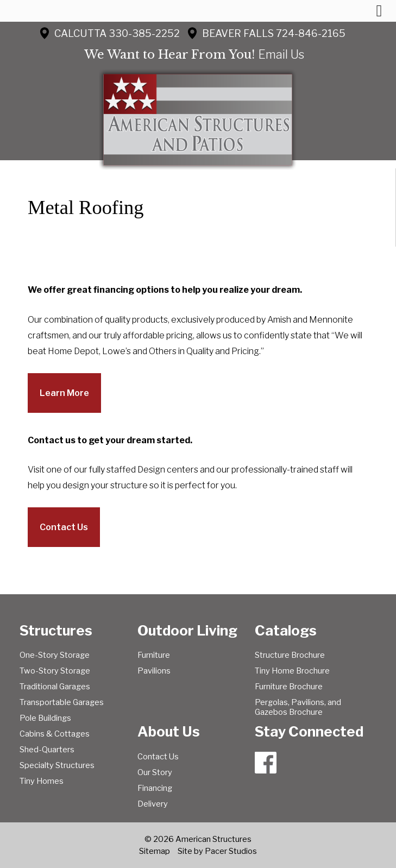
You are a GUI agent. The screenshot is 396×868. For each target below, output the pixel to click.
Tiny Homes (42, 781)
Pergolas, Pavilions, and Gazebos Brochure (298, 707)
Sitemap (155, 851)
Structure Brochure (290, 655)
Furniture (154, 655)
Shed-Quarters (47, 750)
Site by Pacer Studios (217, 851)
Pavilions (154, 671)
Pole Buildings (45, 718)
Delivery (153, 804)
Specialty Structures (57, 765)
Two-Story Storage (55, 671)
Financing (155, 788)
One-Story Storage (55, 655)
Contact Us (64, 527)
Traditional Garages (55, 687)
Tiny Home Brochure (292, 671)
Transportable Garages (62, 702)
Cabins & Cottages (55, 734)
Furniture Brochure (289, 687)
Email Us (281, 54)
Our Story (155, 772)
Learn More (64, 393)
